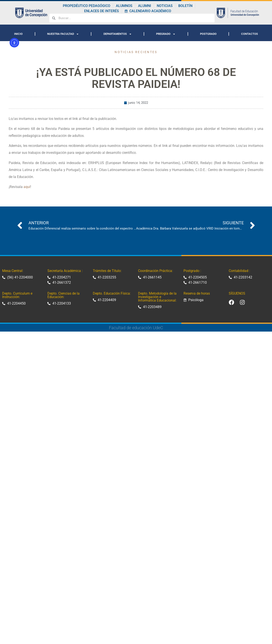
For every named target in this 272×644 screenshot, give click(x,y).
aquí (27, 187)
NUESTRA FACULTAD (63, 34)
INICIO (18, 34)
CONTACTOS (249, 34)
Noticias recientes (136, 52)
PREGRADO (166, 34)
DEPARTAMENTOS (118, 34)
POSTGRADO (208, 34)
